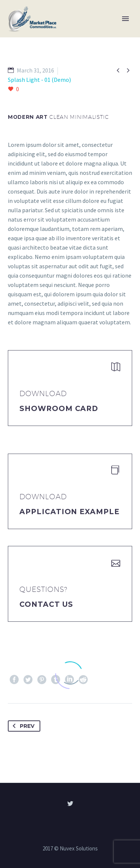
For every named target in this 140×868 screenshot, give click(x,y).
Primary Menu (125, 19)
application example (69, 512)
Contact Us (46, 604)
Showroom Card (59, 409)
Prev (22, 726)
